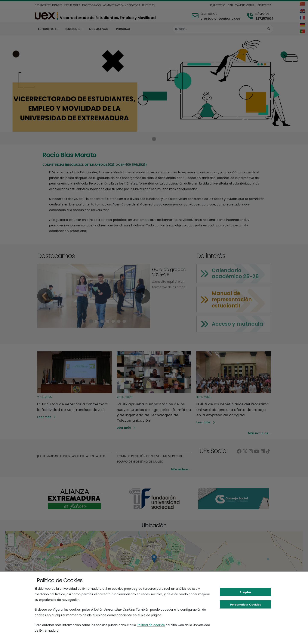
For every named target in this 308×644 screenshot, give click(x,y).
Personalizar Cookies (246, 605)
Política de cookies (151, 625)
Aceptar (245, 592)
